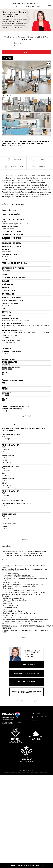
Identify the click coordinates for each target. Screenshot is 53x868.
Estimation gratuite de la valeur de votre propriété (26, 692)
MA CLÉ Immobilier (43, 772)
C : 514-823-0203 (29, 7)
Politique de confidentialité (26, 770)
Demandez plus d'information (26, 673)
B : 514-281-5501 (37, 7)
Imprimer (18, 43)
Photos (8, 58)
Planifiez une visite (27, 664)
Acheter (19, 27)
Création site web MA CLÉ (26, 772)
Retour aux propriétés (23, 46)
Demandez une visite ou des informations (26, 865)
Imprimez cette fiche (27, 682)
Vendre (7, 27)
